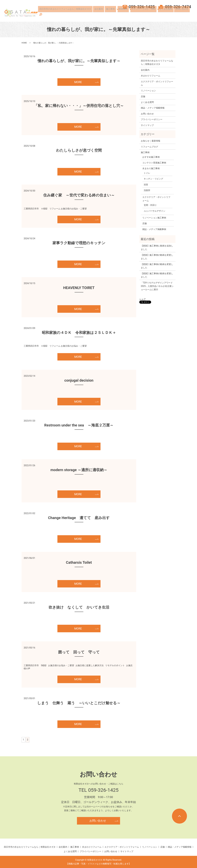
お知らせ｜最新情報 (151, 141)
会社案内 (100, 14)
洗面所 (147, 190)
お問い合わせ (181, 14)
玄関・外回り (150, 205)
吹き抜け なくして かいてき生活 (79, 607)
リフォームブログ (149, 147)
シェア (143, 299)
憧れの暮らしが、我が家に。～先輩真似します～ (79, 61)
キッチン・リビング (153, 179)
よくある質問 (166, 14)
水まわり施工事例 (151, 168)
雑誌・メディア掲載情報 (153, 108)
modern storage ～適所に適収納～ (79, 470)
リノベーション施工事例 (154, 218)
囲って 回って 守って (79, 652)
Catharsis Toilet (79, 562)
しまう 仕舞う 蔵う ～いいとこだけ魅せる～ (79, 703)
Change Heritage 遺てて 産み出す (79, 518)
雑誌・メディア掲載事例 (154, 229)
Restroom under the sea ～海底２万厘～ (79, 425)
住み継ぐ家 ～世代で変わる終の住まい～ (79, 195)
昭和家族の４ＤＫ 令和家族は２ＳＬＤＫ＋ (79, 333)
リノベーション (148, 91)
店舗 (143, 96)
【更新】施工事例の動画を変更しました (157, 257)
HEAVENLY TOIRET (79, 288)
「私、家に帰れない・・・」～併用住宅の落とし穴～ (79, 106)
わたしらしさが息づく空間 (79, 150)
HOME (24, 43)
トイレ (147, 173)
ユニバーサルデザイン (155, 211)
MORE (78, 82)
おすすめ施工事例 (151, 157)
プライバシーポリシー (152, 119)
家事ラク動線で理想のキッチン (79, 243)
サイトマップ (147, 125)
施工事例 (111, 14)
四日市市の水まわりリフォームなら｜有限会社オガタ (68, 14)
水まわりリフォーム (151, 76)
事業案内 (123, 14)
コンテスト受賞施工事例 (154, 163)
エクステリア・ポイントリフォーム (157, 83)
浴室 (146, 185)
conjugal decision (79, 380)
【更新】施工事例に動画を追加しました (157, 247)
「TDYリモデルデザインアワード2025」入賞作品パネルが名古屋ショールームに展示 (157, 286)
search (191, 14)
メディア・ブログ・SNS (144, 14)
